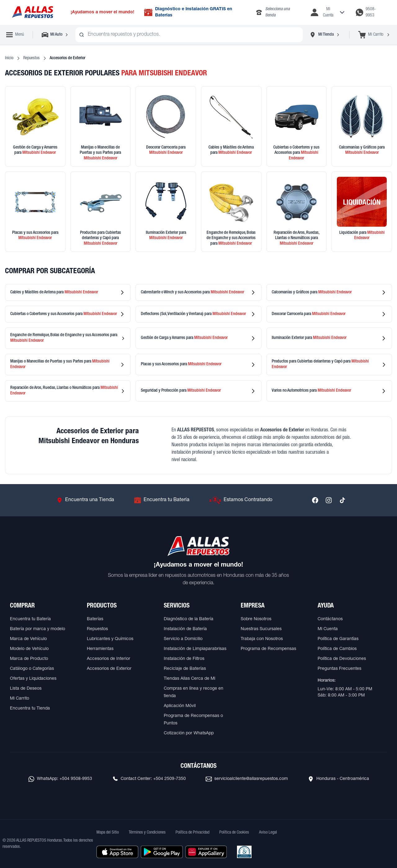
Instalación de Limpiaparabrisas (195, 649)
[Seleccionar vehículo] (55, 35)
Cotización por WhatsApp (189, 733)
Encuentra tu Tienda (30, 709)
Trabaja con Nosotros (262, 639)
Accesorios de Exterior (109, 669)
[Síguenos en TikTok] (342, 500)
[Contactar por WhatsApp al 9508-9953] (370, 12)
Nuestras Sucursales (261, 629)
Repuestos (31, 58)
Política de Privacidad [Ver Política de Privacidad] (192, 833)
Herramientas (100, 649)
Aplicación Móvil (180, 706)
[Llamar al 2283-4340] (278, 12)
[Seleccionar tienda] (325, 35)
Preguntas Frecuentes (339, 669)
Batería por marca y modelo (38, 629)
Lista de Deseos (26, 689)
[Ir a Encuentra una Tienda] (85, 500)
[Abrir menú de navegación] (15, 35)
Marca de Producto (29, 659)
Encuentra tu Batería (30, 619)
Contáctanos (330, 619)
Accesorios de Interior (109, 659)
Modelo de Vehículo (29, 649)
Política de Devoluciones (342, 659)
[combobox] (189, 35)
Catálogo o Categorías (32, 669)
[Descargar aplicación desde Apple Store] (117, 852)
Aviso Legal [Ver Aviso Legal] (268, 833)
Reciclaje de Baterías (185, 669)
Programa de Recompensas (268, 649)
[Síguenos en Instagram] (329, 500)
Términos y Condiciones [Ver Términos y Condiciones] (147, 833)
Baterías (95, 619)
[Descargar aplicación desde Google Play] (162, 852)
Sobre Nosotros (256, 619)
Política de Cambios (337, 649)
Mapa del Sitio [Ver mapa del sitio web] (108, 833)
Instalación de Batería (185, 629)
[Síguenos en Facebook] (315, 500)
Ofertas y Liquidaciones (33, 679)
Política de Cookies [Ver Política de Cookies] (234, 833)
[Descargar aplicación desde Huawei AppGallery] (206, 852)
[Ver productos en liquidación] (362, 212)
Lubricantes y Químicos (110, 639)
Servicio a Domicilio (183, 639)
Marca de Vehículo (28, 639)
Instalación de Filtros (184, 659)
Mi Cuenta (328, 629)
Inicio (9, 58)
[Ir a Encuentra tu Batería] (162, 500)
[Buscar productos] (82, 35)
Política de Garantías (338, 639)
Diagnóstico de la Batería (189, 619)
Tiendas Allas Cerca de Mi (190, 679)
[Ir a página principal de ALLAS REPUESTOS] (32, 13)
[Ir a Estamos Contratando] (241, 500)
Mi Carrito (20, 699)
